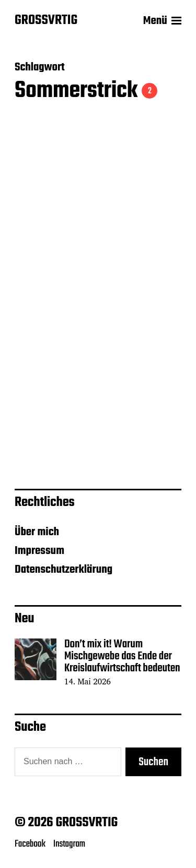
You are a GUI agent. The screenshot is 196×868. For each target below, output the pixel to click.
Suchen (153, 762)
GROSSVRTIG (46, 21)
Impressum (39, 551)
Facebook (30, 844)
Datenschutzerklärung (64, 570)
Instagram (69, 844)
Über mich (37, 532)
